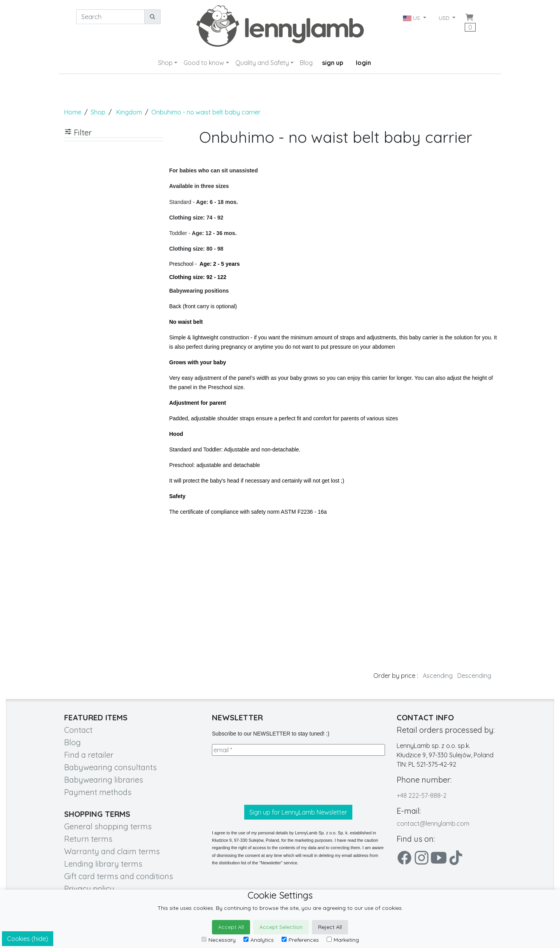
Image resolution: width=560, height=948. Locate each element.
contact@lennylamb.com (433, 823)
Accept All (231, 927)
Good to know (204, 63)
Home (73, 112)
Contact (78, 730)
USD (445, 18)
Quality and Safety (262, 63)
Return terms (88, 839)
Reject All (330, 927)
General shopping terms (108, 826)
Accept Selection (281, 927)
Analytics (259, 940)
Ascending (438, 676)
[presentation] (271, 780)
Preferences (300, 940)
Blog (306, 63)
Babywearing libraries (104, 780)
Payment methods (98, 792)
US (412, 18)
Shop (165, 63)
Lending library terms (103, 864)
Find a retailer (89, 755)
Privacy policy (89, 889)
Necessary (219, 940)
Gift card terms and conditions (119, 876)
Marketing (343, 940)
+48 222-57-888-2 (422, 795)
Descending (474, 676)
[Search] (110, 17)
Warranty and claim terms (112, 851)
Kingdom (129, 112)
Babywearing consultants (110, 767)
